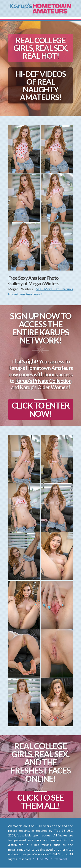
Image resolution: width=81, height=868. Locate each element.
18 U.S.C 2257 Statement (50, 859)
